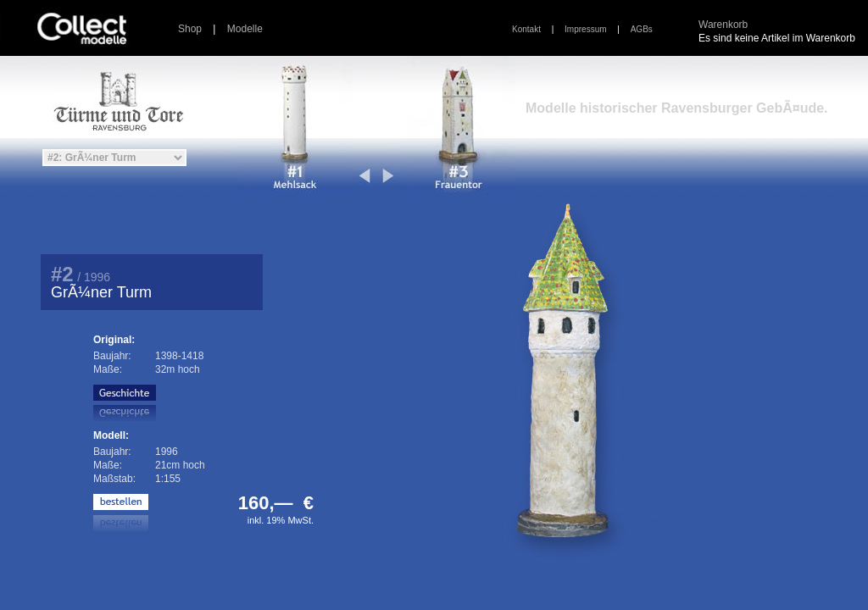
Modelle (245, 29)
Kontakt (526, 29)
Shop (190, 29)
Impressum (585, 29)
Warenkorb (723, 25)
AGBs (642, 29)
